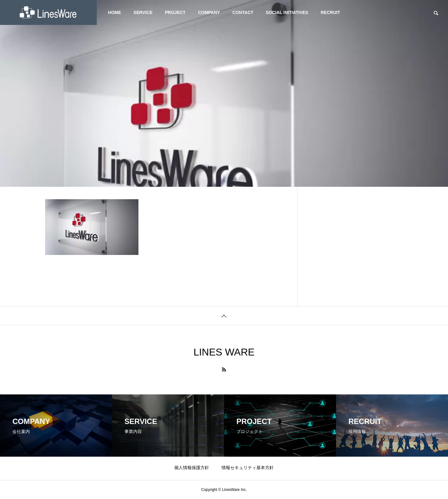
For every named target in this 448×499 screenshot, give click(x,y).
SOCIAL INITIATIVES (287, 12)
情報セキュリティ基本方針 (248, 468)
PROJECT (175, 12)
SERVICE (143, 12)
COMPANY (209, 12)
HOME (114, 12)
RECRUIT (330, 12)
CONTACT (243, 12)
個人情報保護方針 (192, 468)
